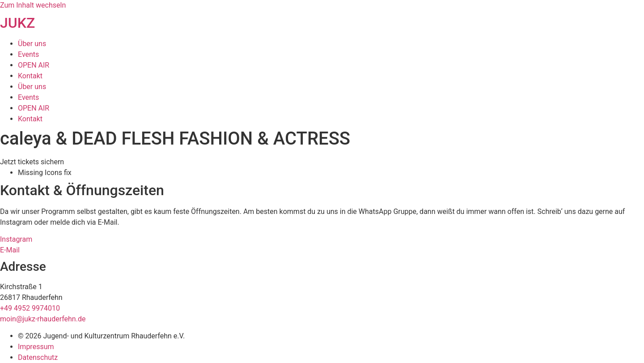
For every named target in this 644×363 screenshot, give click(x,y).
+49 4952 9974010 (30, 308)
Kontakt (30, 76)
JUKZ (17, 23)
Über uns (32, 44)
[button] (32, 162)
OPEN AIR (34, 65)
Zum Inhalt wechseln (33, 5)
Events (28, 54)
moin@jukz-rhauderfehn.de (43, 319)
